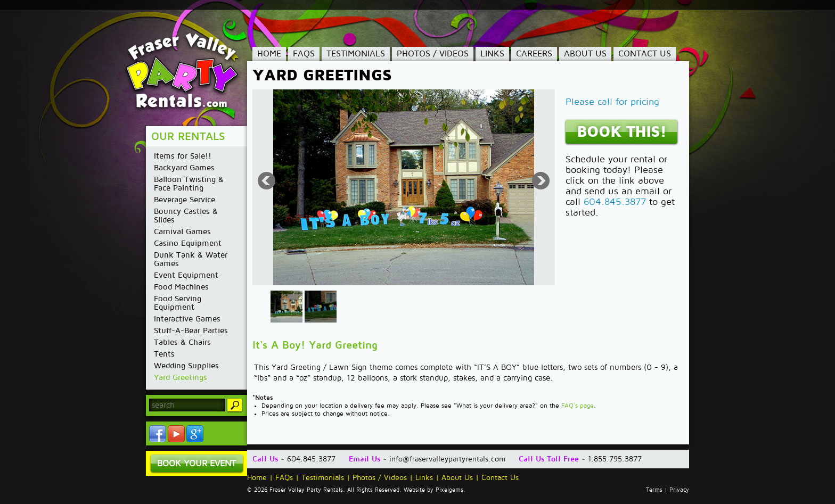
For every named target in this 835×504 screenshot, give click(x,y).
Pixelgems (449, 490)
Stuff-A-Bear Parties (191, 331)
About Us (585, 54)
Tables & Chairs (182, 342)
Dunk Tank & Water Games (191, 259)
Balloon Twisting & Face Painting (189, 184)
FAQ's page (578, 406)
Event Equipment (186, 275)
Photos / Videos (433, 54)
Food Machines (181, 287)
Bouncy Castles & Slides (186, 216)
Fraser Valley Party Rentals (190, 72)
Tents (164, 354)
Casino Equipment (188, 243)
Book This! (621, 132)
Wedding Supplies (186, 366)
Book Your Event (197, 463)
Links (492, 54)
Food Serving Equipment (178, 303)
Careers (534, 54)
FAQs (304, 54)
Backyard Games (184, 168)
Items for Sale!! (183, 156)
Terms (654, 490)
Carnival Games (182, 232)
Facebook (158, 434)
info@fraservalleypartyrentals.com (447, 459)
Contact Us (645, 54)
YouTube (176, 434)
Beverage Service (185, 200)
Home (269, 54)
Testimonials (356, 54)
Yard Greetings (181, 377)
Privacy (679, 490)
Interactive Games (187, 319)
